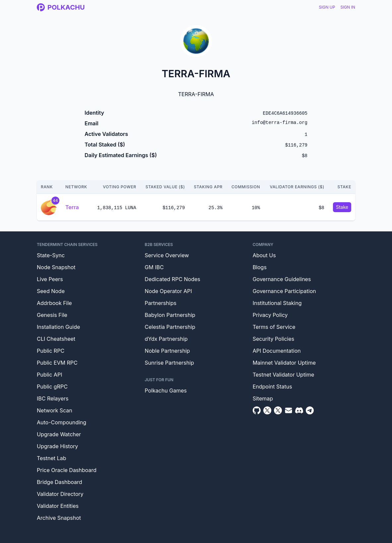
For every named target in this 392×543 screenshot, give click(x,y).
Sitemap (263, 398)
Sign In (348, 7)
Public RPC (51, 351)
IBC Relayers (53, 398)
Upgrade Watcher (59, 434)
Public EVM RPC (57, 363)
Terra (72, 207)
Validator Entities (58, 506)
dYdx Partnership (166, 339)
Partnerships (161, 303)
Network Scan (55, 410)
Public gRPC (52, 387)
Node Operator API (168, 291)
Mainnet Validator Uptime (284, 363)
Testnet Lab (51, 458)
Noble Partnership (167, 351)
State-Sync (51, 255)
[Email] (289, 410)
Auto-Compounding (62, 422)
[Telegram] (310, 410)
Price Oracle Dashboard (67, 470)
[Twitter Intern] (278, 410)
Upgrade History (57, 446)
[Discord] (299, 410)
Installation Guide (58, 327)
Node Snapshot (56, 267)
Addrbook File (54, 303)
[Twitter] (267, 410)
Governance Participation (284, 291)
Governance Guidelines (282, 279)
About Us (264, 255)
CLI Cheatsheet (56, 339)
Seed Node (51, 291)
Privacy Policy (270, 315)
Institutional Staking (277, 303)
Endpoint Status (272, 387)
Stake (342, 207)
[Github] (257, 410)
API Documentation (277, 351)
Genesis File (52, 315)
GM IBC (154, 267)
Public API (49, 375)
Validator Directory (60, 494)
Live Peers (50, 279)
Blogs (260, 267)
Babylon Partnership (170, 315)
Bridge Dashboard (59, 482)
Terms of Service (274, 327)
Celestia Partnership (170, 327)
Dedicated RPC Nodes (172, 279)
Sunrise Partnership (169, 363)
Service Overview (167, 255)
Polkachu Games (166, 391)
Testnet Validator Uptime (284, 375)
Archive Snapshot (59, 518)
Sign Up (327, 7)
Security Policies (274, 339)
